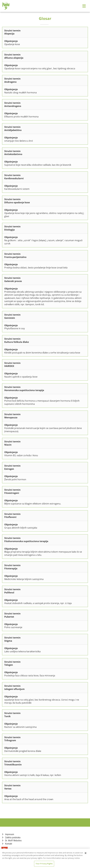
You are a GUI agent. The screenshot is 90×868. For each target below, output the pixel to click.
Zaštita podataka (11, 838)
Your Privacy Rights (44, 864)
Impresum (8, 834)
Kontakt (7, 844)
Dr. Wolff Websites (12, 841)
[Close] (86, 853)
